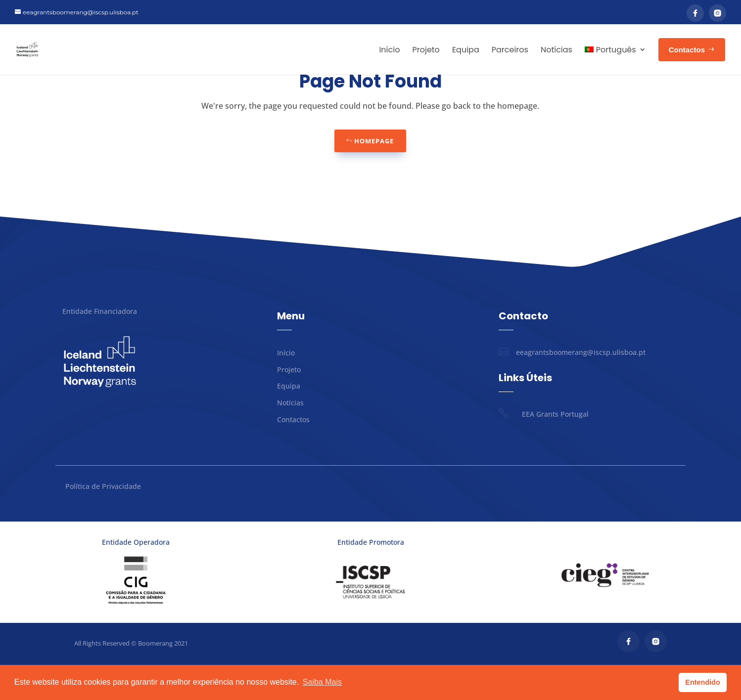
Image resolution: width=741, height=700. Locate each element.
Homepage (374, 176)
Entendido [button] (702, 682)
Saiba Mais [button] (322, 682)
